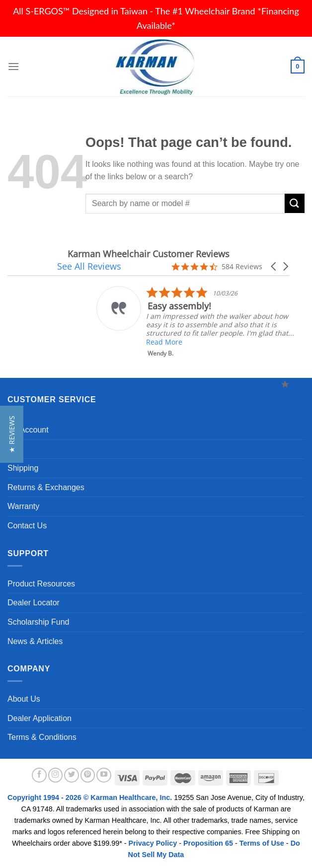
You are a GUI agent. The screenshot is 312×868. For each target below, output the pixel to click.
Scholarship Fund (39, 622)
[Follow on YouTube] (104, 775)
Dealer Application (39, 718)
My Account (28, 430)
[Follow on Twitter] (72, 775)
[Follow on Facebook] (39, 775)
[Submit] (295, 203)
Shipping (23, 468)
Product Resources (41, 584)
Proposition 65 (208, 843)
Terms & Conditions (42, 737)
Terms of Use (262, 843)
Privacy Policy (153, 843)
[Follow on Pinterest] (88, 775)
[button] (274, 266)
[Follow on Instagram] (56, 775)
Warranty (23, 506)
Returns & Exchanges (46, 487)
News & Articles (35, 641)
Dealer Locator (34, 603)
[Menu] (13, 66)
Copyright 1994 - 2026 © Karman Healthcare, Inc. (91, 797)
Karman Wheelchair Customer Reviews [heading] (149, 254)
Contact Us (27, 526)
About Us (24, 699)
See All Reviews (89, 266)
